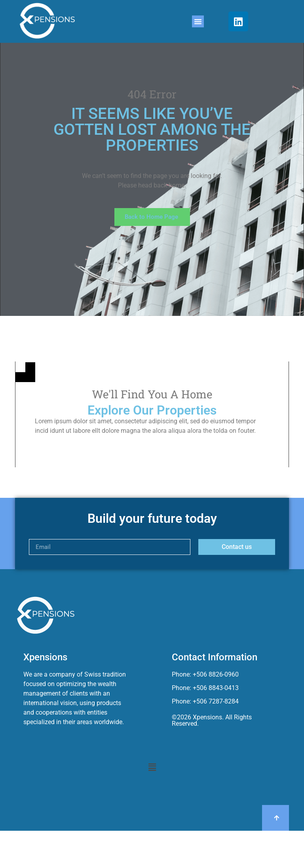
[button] (198, 21)
